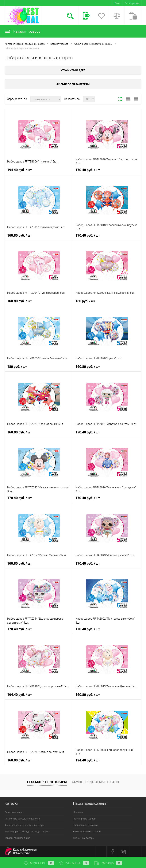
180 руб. (85, 301)
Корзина (108, 863)
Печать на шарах (14, 812)
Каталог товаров (22, 31)
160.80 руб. (19, 235)
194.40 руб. (19, 170)
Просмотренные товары (47, 782)
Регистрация (132, 3)
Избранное (74, 863)
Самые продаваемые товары (95, 782)
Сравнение (39, 863)
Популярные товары (85, 819)
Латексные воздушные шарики (22, 819)
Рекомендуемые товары (87, 832)
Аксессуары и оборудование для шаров (27, 832)
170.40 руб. (88, 170)
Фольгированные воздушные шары (25, 825)
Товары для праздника (17, 838)
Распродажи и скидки (85, 825)
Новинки (78, 812)
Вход (117, 3)
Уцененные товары (84, 838)
